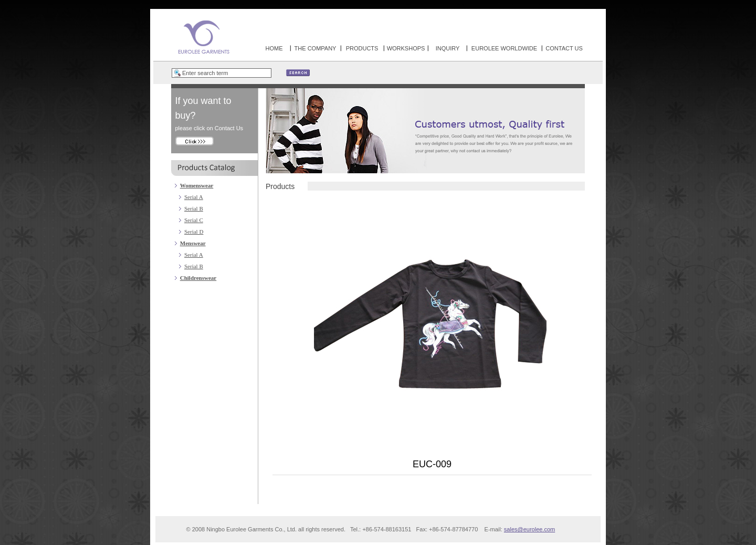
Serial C (194, 220)
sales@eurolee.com (529, 529)
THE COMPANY (316, 48)
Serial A (194, 197)
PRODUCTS (362, 48)
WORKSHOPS (406, 48)
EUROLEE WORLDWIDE (504, 48)
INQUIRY (448, 48)
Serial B (194, 208)
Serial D (194, 232)
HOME (274, 48)
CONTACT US (564, 48)
